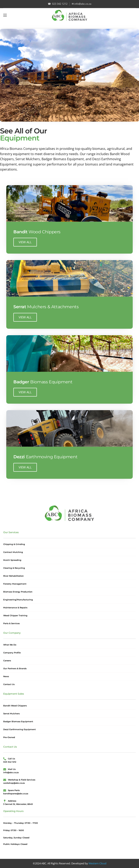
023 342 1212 (58, 4)
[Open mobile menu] (5, 15)
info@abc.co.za (82, 4)
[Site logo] (70, 15)
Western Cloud (97, 863)
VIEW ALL (25, 242)
